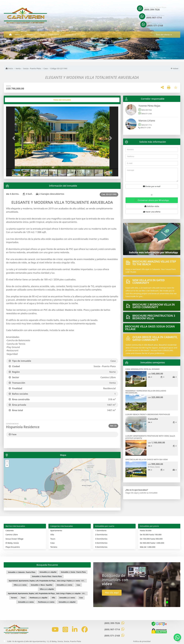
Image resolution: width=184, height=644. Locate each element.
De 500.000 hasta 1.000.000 (152, 543)
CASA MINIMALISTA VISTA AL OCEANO (143, 369)
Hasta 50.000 (146, 530)
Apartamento (56, 530)
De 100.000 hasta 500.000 (151, 539)
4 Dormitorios (101, 543)
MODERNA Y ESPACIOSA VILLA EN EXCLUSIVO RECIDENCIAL (146, 392)
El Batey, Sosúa (12, 543)
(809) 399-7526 (152, 10)
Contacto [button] (70, 35)
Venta (18, 68)
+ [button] (7, 462)
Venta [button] (17, 35)
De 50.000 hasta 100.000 (151, 535)
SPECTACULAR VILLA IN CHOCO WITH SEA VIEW (147, 459)
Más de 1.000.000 (148, 547)
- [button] (7, 465)
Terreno (54, 547)
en (22, 572)
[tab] (15, 100)
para (48, 572)
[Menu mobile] (10, 35)
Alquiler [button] (30, 35)
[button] (14, 138)
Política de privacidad (142, 641)
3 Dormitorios (101, 539)
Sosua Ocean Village (14, 539)
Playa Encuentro (13, 547)
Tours (42, 35)
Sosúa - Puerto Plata (32, 68)
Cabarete (10, 530)
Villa (52, 535)
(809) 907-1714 (154, 18)
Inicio (9, 68)
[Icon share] (55, 629)
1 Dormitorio (101, 530)
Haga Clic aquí (132, 493)
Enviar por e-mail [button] (152, 186)
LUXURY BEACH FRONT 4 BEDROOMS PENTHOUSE (148, 414)
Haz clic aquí (112, 593)
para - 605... (47, 581)
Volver (175, 68)
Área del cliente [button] (163, 35)
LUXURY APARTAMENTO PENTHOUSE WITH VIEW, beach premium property (150, 437)
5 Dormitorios (101, 547)
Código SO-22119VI (59, 68)
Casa (46, 68)
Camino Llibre (12, 535)
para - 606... (47, 593)
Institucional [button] (54, 35)
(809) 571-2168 (155, 26)
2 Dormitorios (101, 535)
